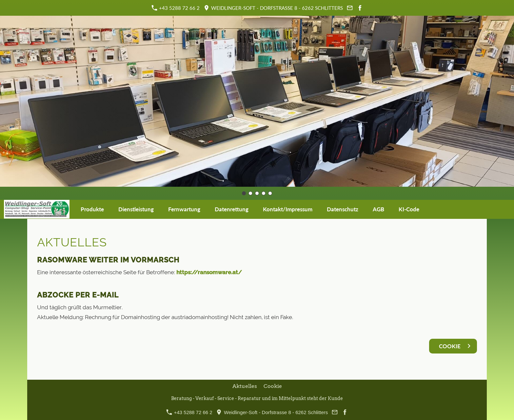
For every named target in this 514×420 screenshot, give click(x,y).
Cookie (273, 386)
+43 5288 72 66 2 (176, 8)
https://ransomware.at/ (209, 272)
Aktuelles (245, 386)
